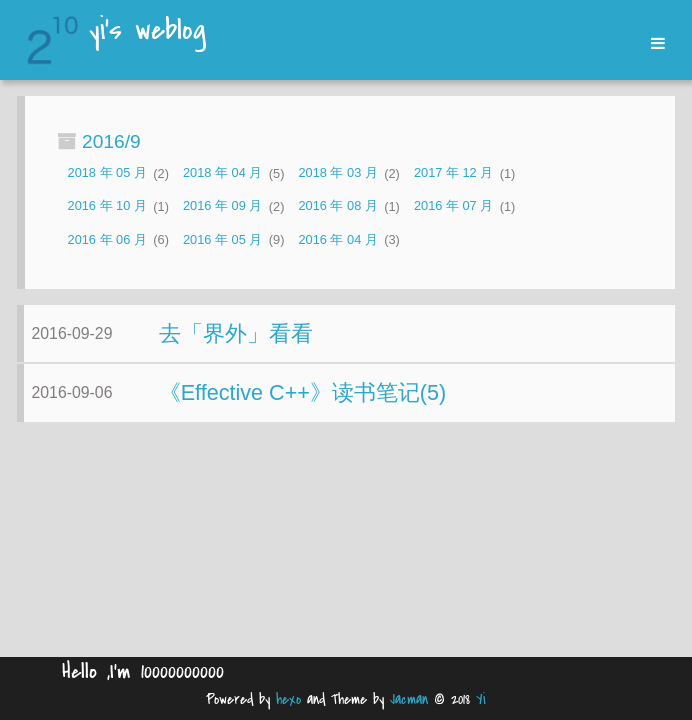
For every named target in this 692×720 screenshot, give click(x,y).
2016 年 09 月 (222, 206)
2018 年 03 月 (337, 173)
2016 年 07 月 (453, 206)
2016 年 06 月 (107, 239)
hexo (288, 699)
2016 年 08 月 (337, 206)
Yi (481, 699)
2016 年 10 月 (107, 206)
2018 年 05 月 (107, 173)
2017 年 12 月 (453, 173)
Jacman (409, 699)
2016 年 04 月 (337, 239)
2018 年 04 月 (222, 173)
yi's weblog (147, 32)
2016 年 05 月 (222, 239)
